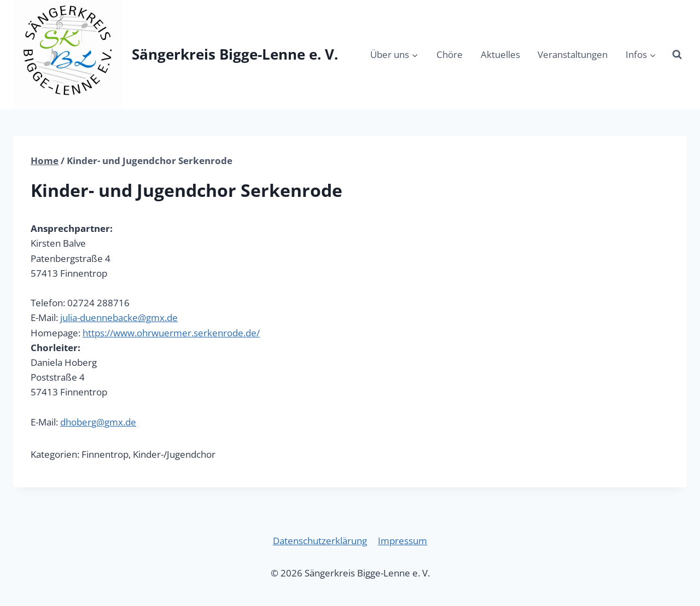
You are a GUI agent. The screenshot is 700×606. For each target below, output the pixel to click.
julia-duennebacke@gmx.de (119, 317)
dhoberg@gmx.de (98, 422)
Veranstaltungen (573, 54)
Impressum (402, 541)
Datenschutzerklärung (320, 541)
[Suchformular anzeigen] (677, 55)
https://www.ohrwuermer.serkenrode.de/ (171, 333)
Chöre (450, 54)
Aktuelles (500, 54)
